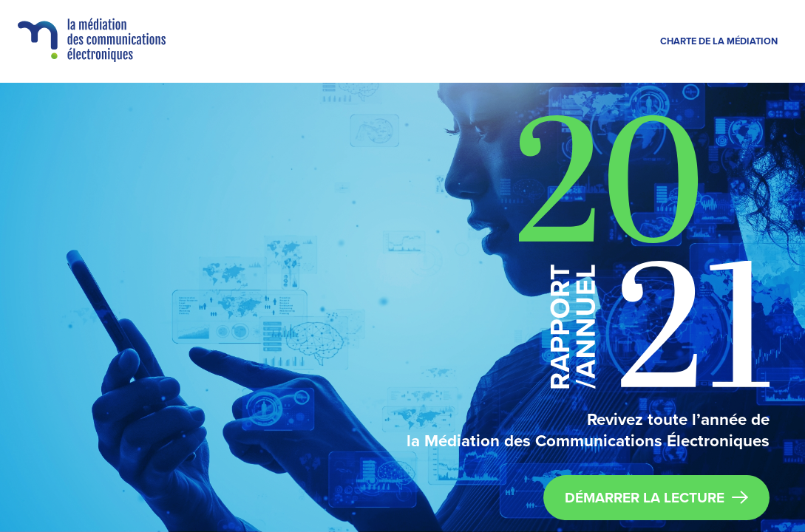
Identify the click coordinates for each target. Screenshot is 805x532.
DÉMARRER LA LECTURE (657, 498)
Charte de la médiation (719, 42)
